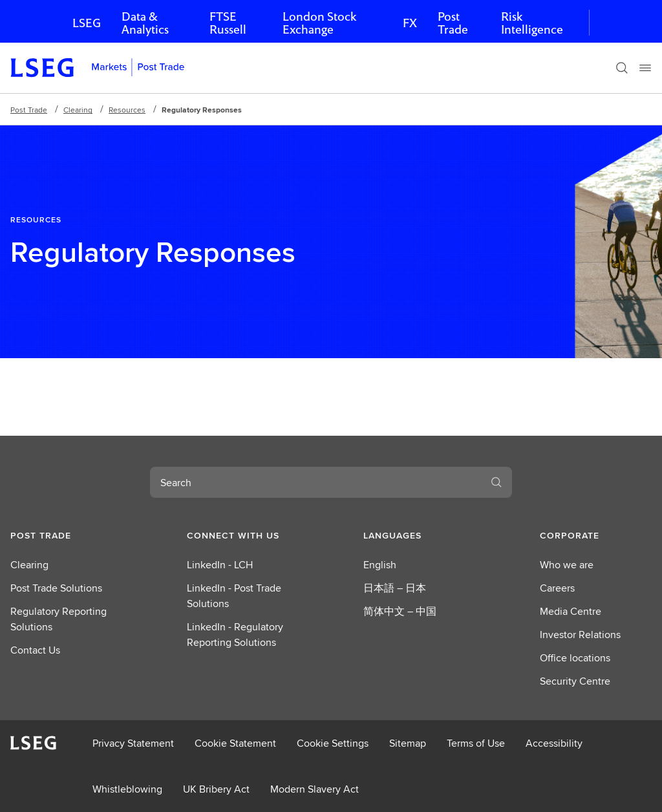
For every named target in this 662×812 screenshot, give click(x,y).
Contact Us (35, 650)
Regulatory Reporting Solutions (59, 619)
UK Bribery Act (216, 789)
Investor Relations (580, 635)
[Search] (622, 68)
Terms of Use (476, 743)
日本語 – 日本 (395, 588)
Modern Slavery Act (315, 789)
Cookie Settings (333, 743)
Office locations (575, 658)
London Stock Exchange (319, 23)
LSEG (87, 23)
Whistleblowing (127, 789)
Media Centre (571, 611)
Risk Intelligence (532, 23)
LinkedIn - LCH (220, 565)
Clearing (78, 110)
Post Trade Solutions (56, 588)
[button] (66, 535)
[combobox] (315, 482)
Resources (127, 110)
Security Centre (575, 681)
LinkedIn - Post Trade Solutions (234, 596)
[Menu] (645, 68)
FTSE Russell (228, 23)
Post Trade (453, 23)
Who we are (567, 565)
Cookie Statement (235, 743)
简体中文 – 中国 (400, 611)
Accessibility (554, 743)
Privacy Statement (133, 743)
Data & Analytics (145, 23)
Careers (557, 588)
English (380, 565)
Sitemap (408, 743)
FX (410, 23)
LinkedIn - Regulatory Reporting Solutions (235, 635)
